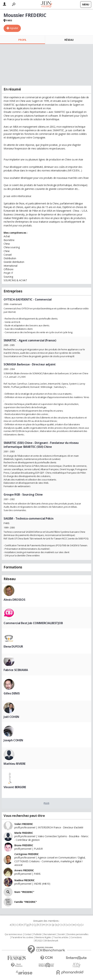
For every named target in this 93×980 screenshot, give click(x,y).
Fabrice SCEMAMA (16, 670)
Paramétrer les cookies (22, 937)
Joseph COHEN (13, 740)
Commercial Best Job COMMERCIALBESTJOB (33, 623)
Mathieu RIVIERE (15, 764)
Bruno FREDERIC (24, 845)
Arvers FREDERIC (24, 870)
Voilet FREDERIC (24, 824)
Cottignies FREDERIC (27, 854)
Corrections (76, 937)
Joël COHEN (11, 717)
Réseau (69, 40)
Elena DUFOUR (13, 646)
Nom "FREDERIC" (24, 892)
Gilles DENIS (12, 693)
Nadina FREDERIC (25, 880)
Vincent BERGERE (15, 787)
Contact (28, 934)
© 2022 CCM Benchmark (47, 941)
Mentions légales (43, 937)
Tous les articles (61, 937)
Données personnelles (78, 934)
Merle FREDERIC (24, 833)
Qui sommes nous (13, 934)
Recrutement (50, 934)
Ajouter (14, 28)
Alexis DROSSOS (14, 600)
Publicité (38, 934)
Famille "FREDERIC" (26, 902)
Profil (22, 40)
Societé (61, 934)
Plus (46, 803)
